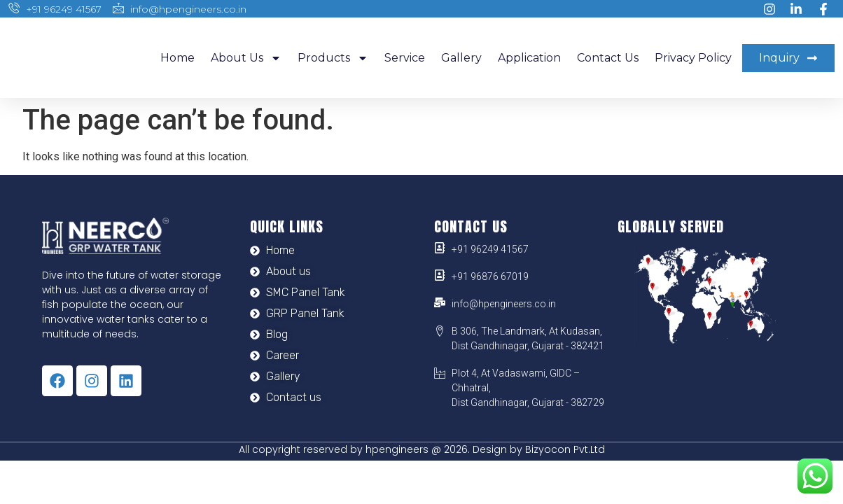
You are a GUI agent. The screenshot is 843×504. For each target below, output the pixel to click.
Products (333, 58)
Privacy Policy (693, 58)
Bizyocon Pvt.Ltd (565, 449)
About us (246, 58)
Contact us (608, 58)
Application (529, 58)
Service (405, 58)
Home (177, 58)
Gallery (461, 58)
